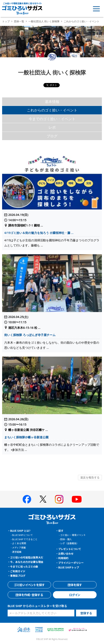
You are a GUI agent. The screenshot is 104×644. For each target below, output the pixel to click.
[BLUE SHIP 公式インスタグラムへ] (59, 499)
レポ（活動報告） (69, 543)
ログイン (75, 595)
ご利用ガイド (18, 571)
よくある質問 (19, 543)
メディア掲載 (19, 547)
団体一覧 (19, 21)
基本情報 (52, 102)
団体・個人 (66, 539)
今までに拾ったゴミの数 (24, 566)
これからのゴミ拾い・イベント (52, 110)
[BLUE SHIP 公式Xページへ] (43, 499)
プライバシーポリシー (71, 563)
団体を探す (75, 585)
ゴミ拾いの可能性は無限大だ (27, 557)
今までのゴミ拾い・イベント (52, 119)
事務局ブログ (18, 576)
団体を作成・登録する (29, 595)
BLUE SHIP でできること (25, 539)
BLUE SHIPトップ (69, 567)
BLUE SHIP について (22, 535)
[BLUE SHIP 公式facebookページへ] (27, 499)
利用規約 (63, 558)
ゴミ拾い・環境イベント (73, 535)
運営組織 (17, 552)
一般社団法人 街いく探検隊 (44, 21)
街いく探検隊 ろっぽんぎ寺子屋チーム (30, 335)
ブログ (52, 136)
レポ (52, 127)
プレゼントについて (70, 549)
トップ (6, 21)
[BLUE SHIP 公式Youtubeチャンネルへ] (77, 499)
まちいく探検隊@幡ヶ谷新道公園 (26, 437)
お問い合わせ (66, 553)
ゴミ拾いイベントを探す (29, 585)
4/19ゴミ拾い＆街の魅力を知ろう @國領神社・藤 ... (39, 233)
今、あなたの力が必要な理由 (27, 562)
